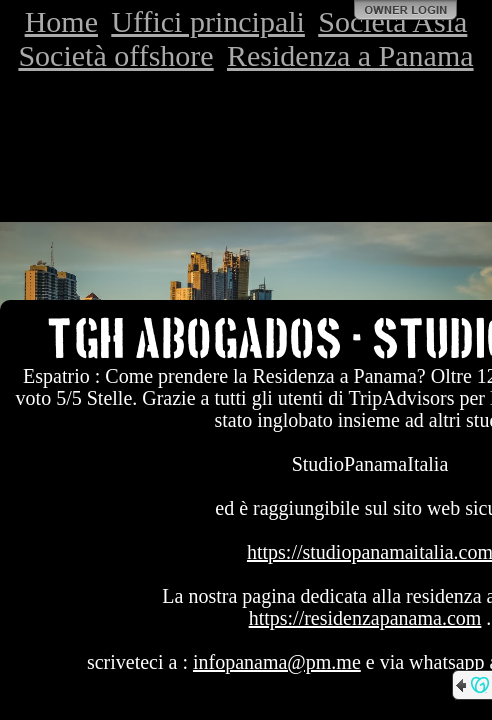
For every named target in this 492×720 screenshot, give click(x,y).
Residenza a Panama (350, 55)
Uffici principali (208, 21)
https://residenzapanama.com (365, 618)
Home (61, 21)
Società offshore (115, 55)
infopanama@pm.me (277, 662)
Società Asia (392, 21)
